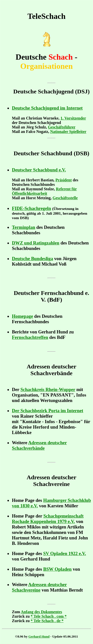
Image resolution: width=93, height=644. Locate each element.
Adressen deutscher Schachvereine (39, 587)
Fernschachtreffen (30, 337)
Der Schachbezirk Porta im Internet (47, 411)
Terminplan (24, 227)
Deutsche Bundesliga (32, 259)
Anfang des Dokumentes (41, 612)
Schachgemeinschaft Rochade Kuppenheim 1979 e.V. (48, 519)
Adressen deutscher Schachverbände (39, 445)
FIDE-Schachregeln (31, 208)
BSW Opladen (57, 569)
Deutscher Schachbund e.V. (39, 170)
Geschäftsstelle (65, 198)
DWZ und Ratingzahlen (36, 243)
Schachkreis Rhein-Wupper (48, 389)
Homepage (22, 316)
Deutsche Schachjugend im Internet (47, 108)
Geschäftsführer (62, 127)
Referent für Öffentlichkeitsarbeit (44, 191)
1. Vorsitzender (73, 118)
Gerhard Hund (39, 636)
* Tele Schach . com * (49, 616)
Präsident (64, 180)
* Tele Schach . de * (47, 621)
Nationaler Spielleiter (68, 132)
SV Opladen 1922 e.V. (64, 553)
